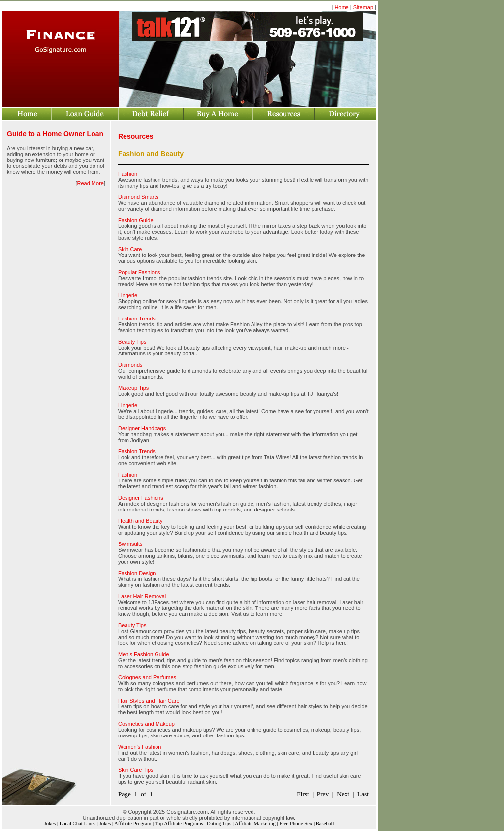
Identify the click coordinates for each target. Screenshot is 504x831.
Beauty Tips (132, 342)
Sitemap (363, 7)
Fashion (128, 174)
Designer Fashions (141, 498)
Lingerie (128, 295)
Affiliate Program (133, 823)
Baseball (325, 823)
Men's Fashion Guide (144, 654)
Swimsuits (130, 544)
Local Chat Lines (78, 823)
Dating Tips (219, 823)
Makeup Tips (133, 388)
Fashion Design (137, 573)
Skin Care (130, 249)
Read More (91, 183)
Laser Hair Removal (142, 596)
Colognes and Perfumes (147, 677)
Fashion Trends (137, 319)
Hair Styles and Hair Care (149, 701)
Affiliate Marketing (255, 823)
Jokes (50, 823)
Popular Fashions (139, 272)
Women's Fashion (140, 747)
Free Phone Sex (296, 823)
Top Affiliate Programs (179, 823)
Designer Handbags (142, 428)
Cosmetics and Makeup (146, 724)
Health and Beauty (141, 521)
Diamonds (130, 365)
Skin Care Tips (136, 770)
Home (341, 7)
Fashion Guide (136, 220)
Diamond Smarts (138, 197)
